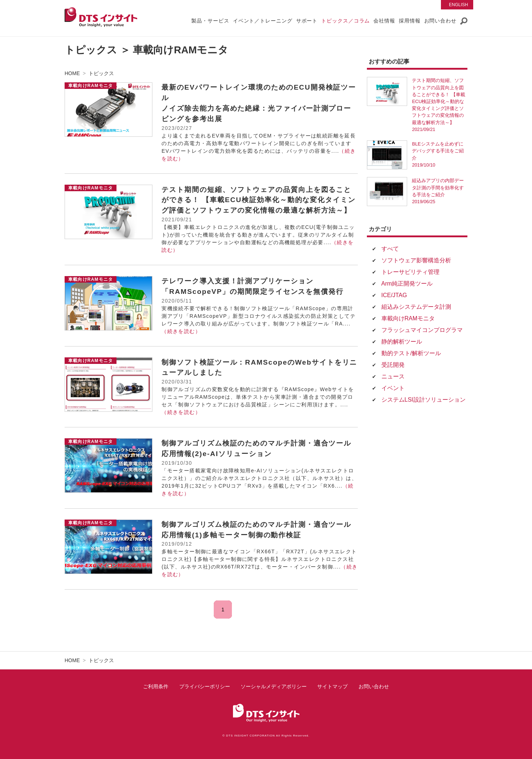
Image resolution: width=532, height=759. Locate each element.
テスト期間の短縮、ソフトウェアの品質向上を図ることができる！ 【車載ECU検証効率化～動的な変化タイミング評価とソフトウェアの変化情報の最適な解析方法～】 (259, 200)
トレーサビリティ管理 (410, 272)
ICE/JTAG (394, 295)
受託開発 (393, 365)
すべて (390, 249)
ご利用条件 (156, 686)
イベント (393, 388)
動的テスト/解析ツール (411, 353)
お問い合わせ (374, 686)
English (459, 5)
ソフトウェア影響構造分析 (416, 260)
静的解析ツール (402, 342)
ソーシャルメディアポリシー (274, 686)
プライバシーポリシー (205, 686)
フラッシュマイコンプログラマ (422, 330)
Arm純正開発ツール (407, 284)
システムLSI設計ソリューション (423, 400)
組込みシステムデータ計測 (416, 307)
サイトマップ (332, 686)
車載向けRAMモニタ (408, 318)
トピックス (101, 73)
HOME (72, 73)
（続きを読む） (181, 331)
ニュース (393, 376)
